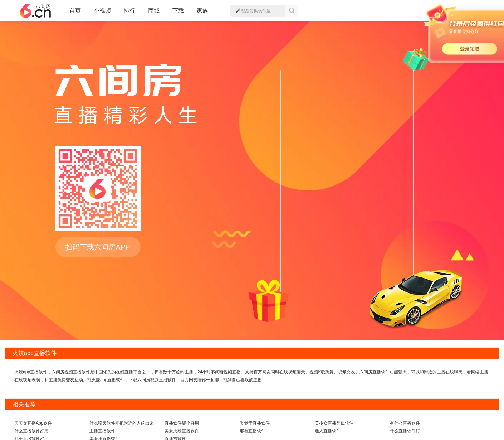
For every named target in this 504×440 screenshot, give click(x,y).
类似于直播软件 (255, 423)
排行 (129, 11)
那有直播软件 (253, 431)
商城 (154, 14)
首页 (75, 14)
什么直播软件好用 (31, 431)
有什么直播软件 (405, 423)
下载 (178, 11)
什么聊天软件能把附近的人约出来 (122, 423)
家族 (202, 14)
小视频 (102, 14)
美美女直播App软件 (33, 423)
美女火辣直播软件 (182, 431)
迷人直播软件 (328, 431)
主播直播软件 (102, 431)
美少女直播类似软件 (334, 423)
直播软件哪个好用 (182, 423)
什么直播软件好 (405, 431)
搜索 (292, 11)
